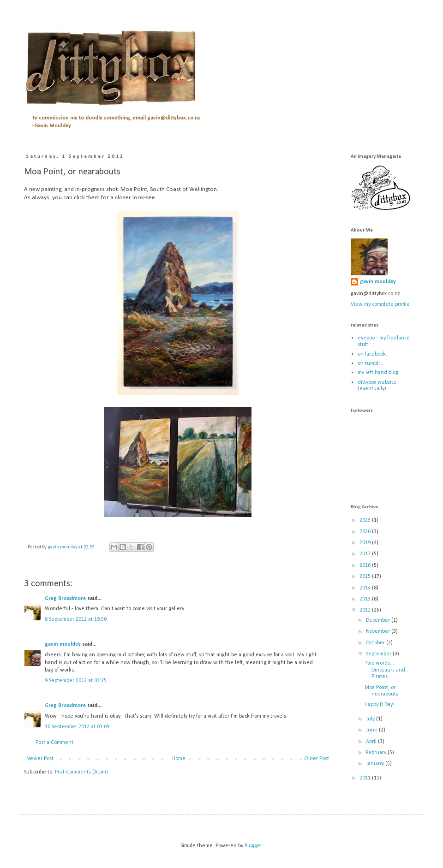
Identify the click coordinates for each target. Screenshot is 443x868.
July (371, 719)
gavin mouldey (63, 644)
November (379, 631)
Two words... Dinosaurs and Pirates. (385, 670)
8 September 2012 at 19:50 (76, 619)
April (372, 742)
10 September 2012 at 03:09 (77, 727)
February (377, 753)
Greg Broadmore (65, 599)
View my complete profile (380, 304)
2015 (366, 577)
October (376, 643)
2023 (366, 520)
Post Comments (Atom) (81, 772)
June (372, 730)
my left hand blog (378, 373)
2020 (366, 532)
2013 (366, 599)
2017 (366, 554)
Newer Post (40, 759)
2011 (366, 778)
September (379, 654)
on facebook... (374, 354)
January (376, 764)
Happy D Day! (380, 705)
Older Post (317, 759)
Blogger (253, 846)
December (379, 620)
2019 (366, 543)
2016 (366, 565)
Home (179, 759)
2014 (366, 588)
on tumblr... (371, 363)
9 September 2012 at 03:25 (76, 681)
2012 (366, 610)
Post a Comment (54, 743)
